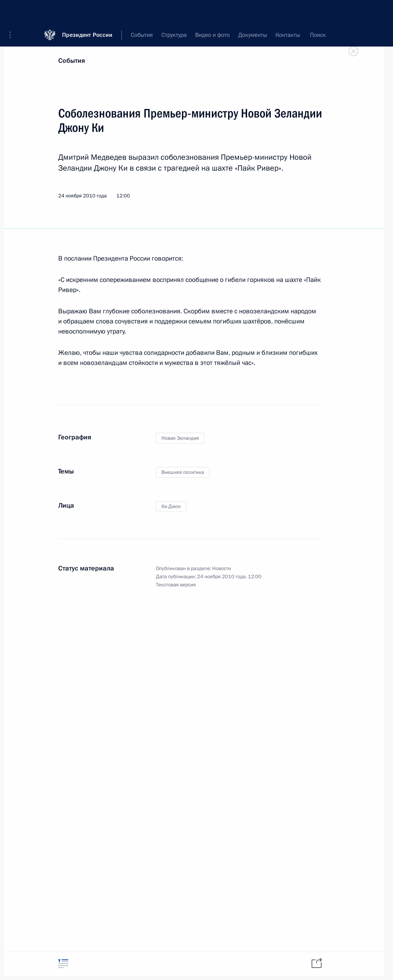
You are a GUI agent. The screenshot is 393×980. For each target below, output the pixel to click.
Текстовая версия (176, 585)
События (72, 61)
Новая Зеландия (180, 438)
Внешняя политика (183, 472)
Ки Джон (171, 506)
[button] (13, 12)
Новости (222, 569)
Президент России (87, 11)
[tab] (63, 964)
